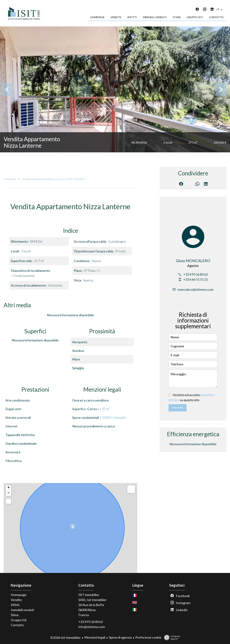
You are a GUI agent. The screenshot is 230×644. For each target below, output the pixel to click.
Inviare (178, 408)
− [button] (9, 493)
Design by (171, 638)
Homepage (10, 179)
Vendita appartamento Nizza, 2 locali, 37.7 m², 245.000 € (54, 179)
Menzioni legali (95, 637)
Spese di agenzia (120, 637)
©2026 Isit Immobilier (65, 638)
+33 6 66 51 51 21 (195, 279)
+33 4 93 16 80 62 (195, 274)
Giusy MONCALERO (193, 261)
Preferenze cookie (148, 637)
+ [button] (9, 488)
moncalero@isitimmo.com (195, 289)
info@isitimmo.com (92, 627)
